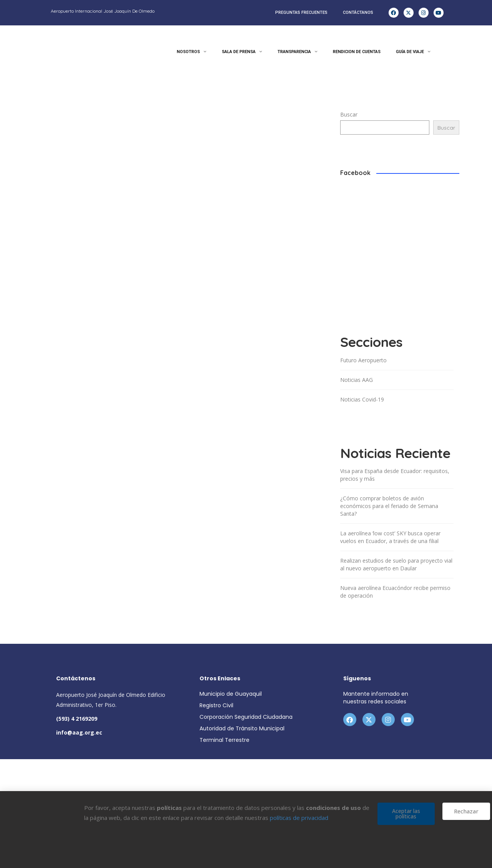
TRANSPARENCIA (298, 52)
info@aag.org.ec (79, 732)
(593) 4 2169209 (77, 719)
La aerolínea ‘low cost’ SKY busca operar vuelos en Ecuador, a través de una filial (390, 537)
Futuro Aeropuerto (363, 360)
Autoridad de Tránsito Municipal (242, 728)
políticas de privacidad (299, 818)
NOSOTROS (192, 52)
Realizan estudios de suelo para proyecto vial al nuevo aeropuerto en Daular (396, 564)
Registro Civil (216, 705)
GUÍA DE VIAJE (413, 52)
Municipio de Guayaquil (231, 694)
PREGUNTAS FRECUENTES (301, 12)
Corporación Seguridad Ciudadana (246, 717)
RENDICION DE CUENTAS (357, 52)
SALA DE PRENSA (242, 52)
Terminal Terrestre (224, 740)
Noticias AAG (357, 380)
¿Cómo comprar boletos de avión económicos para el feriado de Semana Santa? (389, 506)
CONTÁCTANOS (358, 12)
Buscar (349, 114)
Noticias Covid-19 (362, 399)
